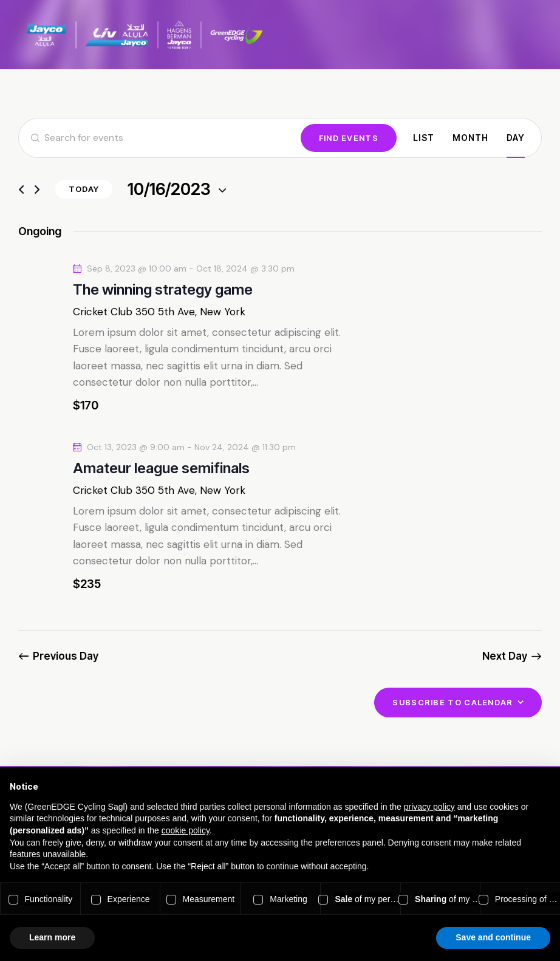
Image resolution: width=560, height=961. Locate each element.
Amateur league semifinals (161, 468)
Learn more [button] (52, 937)
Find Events (349, 138)
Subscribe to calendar (452, 702)
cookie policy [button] (186, 830)
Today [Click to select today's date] (84, 189)
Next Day (505, 656)
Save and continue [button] (493, 937)
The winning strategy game (163, 289)
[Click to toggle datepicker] (169, 190)
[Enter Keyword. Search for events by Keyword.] (160, 138)
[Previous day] (21, 190)
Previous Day (66, 656)
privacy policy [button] (429, 807)
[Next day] (37, 190)
